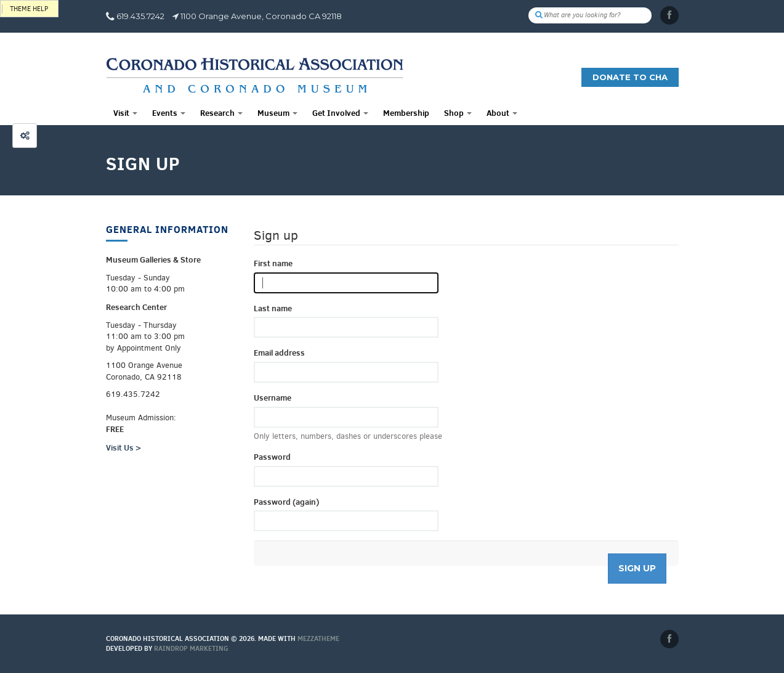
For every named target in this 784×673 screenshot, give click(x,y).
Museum (277, 113)
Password (272, 457)
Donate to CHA (630, 77)
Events (169, 113)
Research (221, 113)
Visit (125, 113)
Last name (273, 308)
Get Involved (340, 113)
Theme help (29, 9)
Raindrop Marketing (191, 648)
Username (273, 398)
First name (273, 263)
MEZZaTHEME (318, 638)
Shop (458, 113)
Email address (279, 353)
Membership (406, 113)
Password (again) (286, 502)
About (502, 113)
